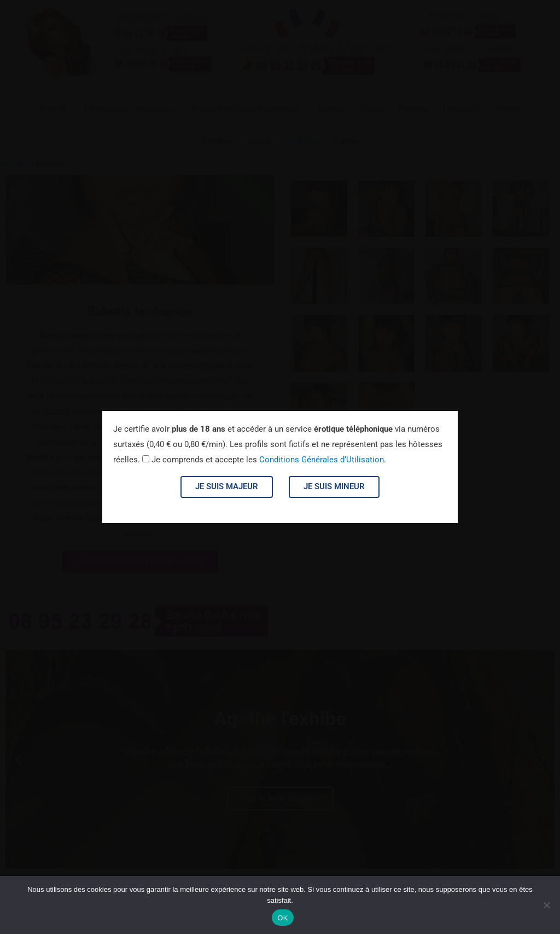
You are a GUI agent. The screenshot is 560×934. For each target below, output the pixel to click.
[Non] (546, 905)
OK (282, 918)
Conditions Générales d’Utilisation (322, 460)
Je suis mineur (334, 486)
